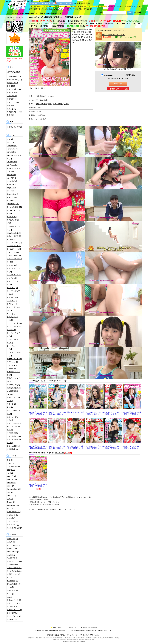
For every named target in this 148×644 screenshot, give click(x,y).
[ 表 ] (36, 88)
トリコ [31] (11, 518)
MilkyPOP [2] (12, 178)
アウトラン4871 (88, 23)
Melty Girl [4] (12, 542)
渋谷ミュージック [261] (13, 419)
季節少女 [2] (11, 404)
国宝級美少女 (75, 23)
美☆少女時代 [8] (13, 613)
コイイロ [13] (12, 278)
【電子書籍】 (44, 26)
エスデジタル (120, 23)
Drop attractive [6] (13, 467)
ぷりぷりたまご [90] (14, 233)
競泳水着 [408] (12, 92)
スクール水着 (58, 104)
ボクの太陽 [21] (13, 581)
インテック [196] (13, 252)
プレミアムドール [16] (13, 347)
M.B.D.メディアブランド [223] (14, 170)
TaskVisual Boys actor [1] (13, 507)
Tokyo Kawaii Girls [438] (12, 189)
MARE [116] (11, 476)
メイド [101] (11, 109)
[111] (15, 359)
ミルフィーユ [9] (13, 525)
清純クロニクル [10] (14, 603)
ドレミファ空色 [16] (14, 326)
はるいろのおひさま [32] (13, 228)
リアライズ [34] (13, 362)
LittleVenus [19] (12, 165)
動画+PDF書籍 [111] (14, 80)
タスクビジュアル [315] (13, 318)
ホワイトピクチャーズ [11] (14, 354)
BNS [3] (10, 460)
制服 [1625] (11, 86)
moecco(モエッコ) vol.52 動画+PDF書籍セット (132, 413)
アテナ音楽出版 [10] (14, 246)
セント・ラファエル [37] (13, 309)
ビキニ (66, 104)
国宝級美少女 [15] (13, 385)
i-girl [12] (10, 473)
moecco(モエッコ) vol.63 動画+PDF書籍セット (95, 447)
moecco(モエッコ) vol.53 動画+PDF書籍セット (132, 447)
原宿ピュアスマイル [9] (13, 380)
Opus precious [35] (14, 489)
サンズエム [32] (13, 288)
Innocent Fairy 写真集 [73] (14, 157)
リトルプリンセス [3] (15, 528)
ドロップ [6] (11, 330)
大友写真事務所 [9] (14, 388)
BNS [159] (11, 142)
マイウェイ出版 (19, 13)
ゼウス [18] (11, 314)
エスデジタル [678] (14, 255)
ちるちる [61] (12, 217)
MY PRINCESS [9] (14, 545)
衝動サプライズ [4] (14, 616)
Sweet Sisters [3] (13, 552)
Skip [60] (10, 499)
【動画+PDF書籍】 (58, 26)
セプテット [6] (12, 304)
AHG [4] (10, 139)
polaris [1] (10, 492)
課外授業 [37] (12, 619)
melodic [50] (11, 175)
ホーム (9, 13)
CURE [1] (10, 463)
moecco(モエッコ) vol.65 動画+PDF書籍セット (76, 447)
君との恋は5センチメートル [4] (15, 586)
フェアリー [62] (13, 521)
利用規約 (86, 635)
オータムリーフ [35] (14, 275)
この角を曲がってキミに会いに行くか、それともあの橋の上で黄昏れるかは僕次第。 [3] (14, 571)
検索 (101, 12)
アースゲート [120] (14, 249)
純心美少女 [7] (12, 607)
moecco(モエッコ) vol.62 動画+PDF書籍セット (57, 413)
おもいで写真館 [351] (15, 207)
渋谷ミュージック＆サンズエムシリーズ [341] (14, 427)
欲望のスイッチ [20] (14, 600)
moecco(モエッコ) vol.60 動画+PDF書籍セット (95, 413)
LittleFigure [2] (12, 162)
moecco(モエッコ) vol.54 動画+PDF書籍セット (38, 447)
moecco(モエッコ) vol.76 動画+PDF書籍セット (113, 447)
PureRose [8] (12, 184)
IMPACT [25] (12, 152)
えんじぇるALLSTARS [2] (12, 556)
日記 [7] (10, 597)
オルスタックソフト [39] (13, 270)
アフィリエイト (96, 635)
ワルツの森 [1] (12, 365)
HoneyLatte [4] (12, 149)
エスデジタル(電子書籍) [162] (15, 260)
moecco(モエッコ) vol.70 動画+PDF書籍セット (38, 413)
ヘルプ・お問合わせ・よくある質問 (75, 627)
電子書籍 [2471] (13, 83)
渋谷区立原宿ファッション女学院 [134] (14, 435)
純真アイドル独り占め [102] (14, 441)
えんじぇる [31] (13, 515)
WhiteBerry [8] (12, 197)
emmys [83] (11, 470)
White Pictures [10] (14, 512)
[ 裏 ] (42, 88)
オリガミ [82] (12, 265)
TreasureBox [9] (13, 194)
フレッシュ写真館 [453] (13, 341)
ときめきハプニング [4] (13, 222)
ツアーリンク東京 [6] (15, 323)
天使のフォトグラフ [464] (13, 399)
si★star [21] (11, 496)
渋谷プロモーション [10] (13, 412)
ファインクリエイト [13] (13, 335)
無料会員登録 (88, 9)
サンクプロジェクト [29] (13, 283)
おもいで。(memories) (104, 23)
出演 (32, 96)
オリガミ (34, 26)
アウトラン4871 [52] (14, 243)
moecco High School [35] (12, 484)
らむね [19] (11, 239)
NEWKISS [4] (12, 548)
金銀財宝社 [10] (13, 449)
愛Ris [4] (10, 407)
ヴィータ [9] (11, 368)
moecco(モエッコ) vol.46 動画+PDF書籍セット (57, 447)
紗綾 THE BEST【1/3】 (76, 412)
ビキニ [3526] (12, 96)
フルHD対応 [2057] (14, 76)
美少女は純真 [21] (13, 446)
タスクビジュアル (133, 23)
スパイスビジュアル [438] (13, 293)
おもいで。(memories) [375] (13, 202)
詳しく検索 (138, 12)
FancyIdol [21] (12, 146)
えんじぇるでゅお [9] (15, 561)
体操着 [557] (11, 99)
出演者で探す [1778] (14, 127)
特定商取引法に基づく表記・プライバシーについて (64, 635)
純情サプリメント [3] (15, 610)
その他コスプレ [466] (15, 112)
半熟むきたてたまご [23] (13, 373)
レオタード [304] (13, 102)
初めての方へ (59, 9)
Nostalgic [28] (12, 181)
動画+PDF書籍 (42, 104)
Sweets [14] (11, 502)
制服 (50, 104)
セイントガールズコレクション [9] (14, 299)
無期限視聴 (109, 75)
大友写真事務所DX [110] (13, 393)
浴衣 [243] (11, 105)
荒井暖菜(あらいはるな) (45, 96)
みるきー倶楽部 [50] (14, 236)
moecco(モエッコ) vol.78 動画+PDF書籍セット (113, 413)
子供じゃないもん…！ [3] (13, 592)
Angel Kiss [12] (12, 539)
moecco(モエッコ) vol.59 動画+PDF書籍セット (38, 485)
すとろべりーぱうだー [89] (14, 212)
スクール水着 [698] (14, 89)
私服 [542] (11, 115)
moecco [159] (12, 479)
